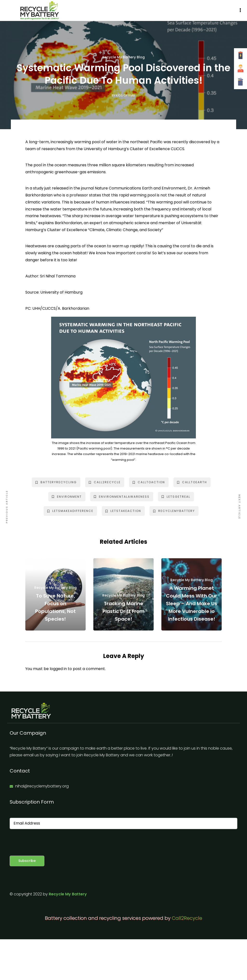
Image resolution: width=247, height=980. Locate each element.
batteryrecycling (56, 482)
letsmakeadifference (70, 511)
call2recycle (105, 482)
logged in (58, 669)
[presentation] (46, 842)
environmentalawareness (122, 497)
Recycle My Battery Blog (123, 57)
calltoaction (149, 482)
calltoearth (192, 482)
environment (67, 497)
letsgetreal (176, 497)
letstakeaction (123, 511)
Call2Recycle (187, 918)
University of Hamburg (61, 292)
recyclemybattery (174, 511)
